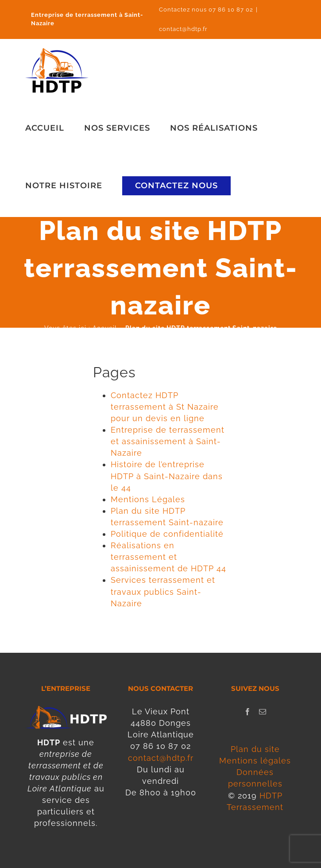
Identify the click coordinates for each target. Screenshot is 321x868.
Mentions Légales (148, 499)
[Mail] (263, 712)
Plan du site (255, 749)
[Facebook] (248, 712)
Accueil (105, 328)
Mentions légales (255, 761)
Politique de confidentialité (167, 534)
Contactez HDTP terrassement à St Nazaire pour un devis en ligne (165, 407)
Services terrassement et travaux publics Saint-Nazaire (163, 591)
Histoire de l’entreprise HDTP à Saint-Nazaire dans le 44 (167, 476)
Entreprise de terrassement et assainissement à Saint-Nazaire (168, 441)
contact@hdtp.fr (183, 29)
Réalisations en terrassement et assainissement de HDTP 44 (168, 557)
